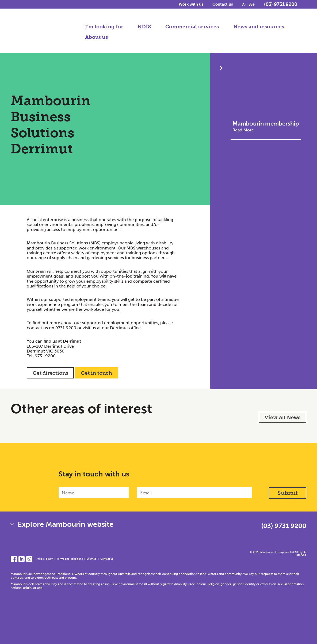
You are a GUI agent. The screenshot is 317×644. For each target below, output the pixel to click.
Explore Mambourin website (66, 524)
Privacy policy (45, 559)
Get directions (50, 373)
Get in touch (96, 373)
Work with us (191, 6)
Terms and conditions (70, 559)
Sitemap (91, 559)
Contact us (223, 6)
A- (244, 6)
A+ (252, 6)
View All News (282, 417)
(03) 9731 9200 (281, 6)
